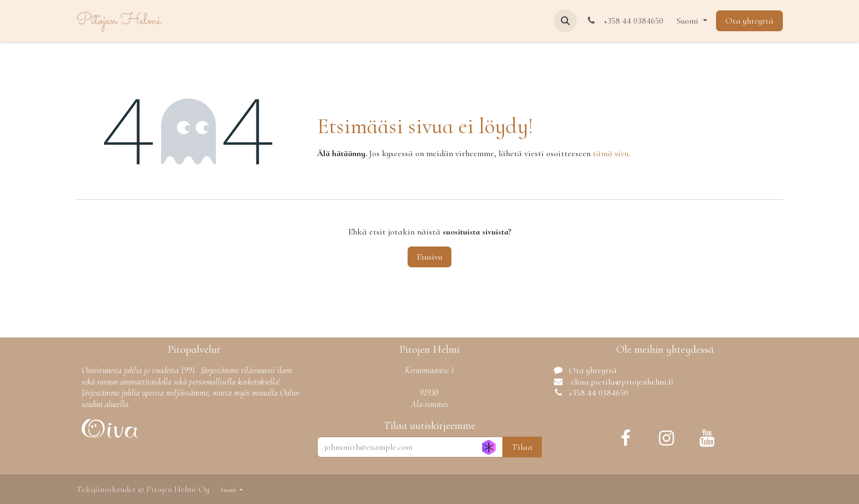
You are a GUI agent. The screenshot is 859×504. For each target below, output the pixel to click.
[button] (565, 21)
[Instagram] (666, 438)
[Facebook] (626, 438)
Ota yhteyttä (749, 21)
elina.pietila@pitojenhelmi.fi (621, 382)
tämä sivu (611, 153)
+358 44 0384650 (625, 21)
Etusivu (429, 257)
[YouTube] (707, 438)
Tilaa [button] (522, 447)
